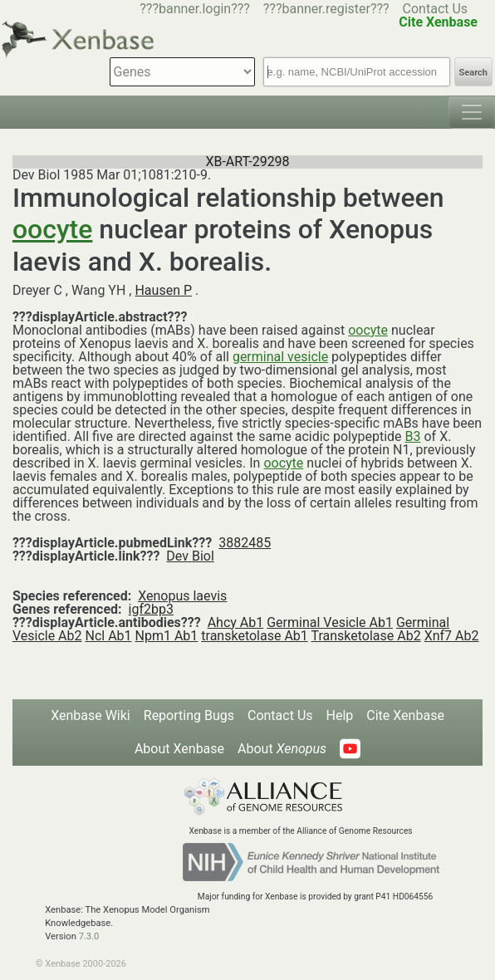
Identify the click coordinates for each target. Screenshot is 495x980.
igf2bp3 (151, 609)
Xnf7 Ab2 (452, 636)
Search (473, 73)
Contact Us (436, 9)
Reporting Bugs (189, 715)
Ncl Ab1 (108, 636)
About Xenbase (179, 749)
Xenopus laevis (182, 596)
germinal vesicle (280, 357)
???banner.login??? (195, 9)
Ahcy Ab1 (236, 622)
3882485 (245, 543)
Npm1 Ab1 (167, 636)
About (282, 749)
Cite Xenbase (405, 715)
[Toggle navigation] (472, 112)
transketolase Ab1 (255, 636)
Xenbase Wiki (91, 715)
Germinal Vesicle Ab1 (330, 622)
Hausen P (163, 290)
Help (340, 715)
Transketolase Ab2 (365, 636)
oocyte (52, 229)
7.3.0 (89, 936)
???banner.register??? (326, 9)
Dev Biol (190, 556)
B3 (413, 436)
